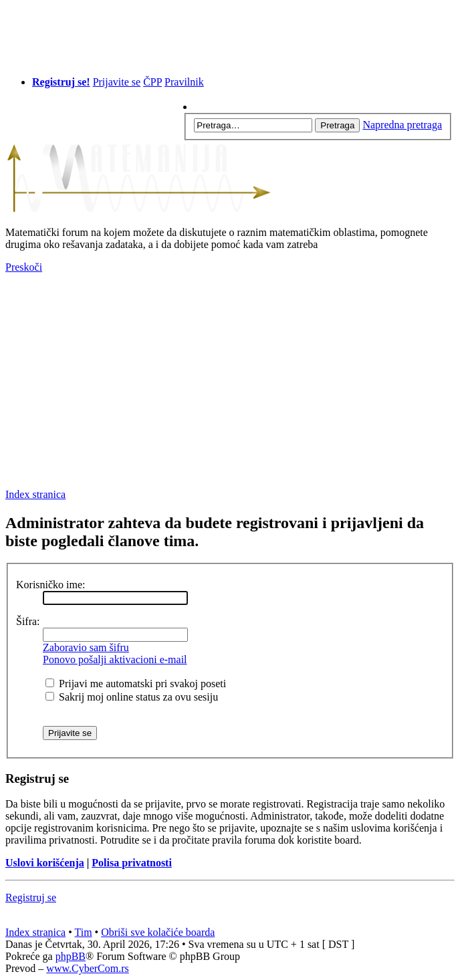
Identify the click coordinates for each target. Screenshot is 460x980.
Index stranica (35, 494)
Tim (84, 932)
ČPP (152, 82)
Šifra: (28, 621)
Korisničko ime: (51, 585)
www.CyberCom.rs (87, 968)
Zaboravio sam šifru (86, 647)
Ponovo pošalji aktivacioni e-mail (115, 659)
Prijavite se (117, 82)
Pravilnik (184, 82)
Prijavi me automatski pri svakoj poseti (136, 684)
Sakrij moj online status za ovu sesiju (132, 697)
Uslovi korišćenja (45, 863)
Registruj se (31, 897)
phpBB (71, 956)
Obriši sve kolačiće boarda (158, 932)
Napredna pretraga (402, 125)
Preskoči (24, 267)
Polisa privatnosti (132, 863)
